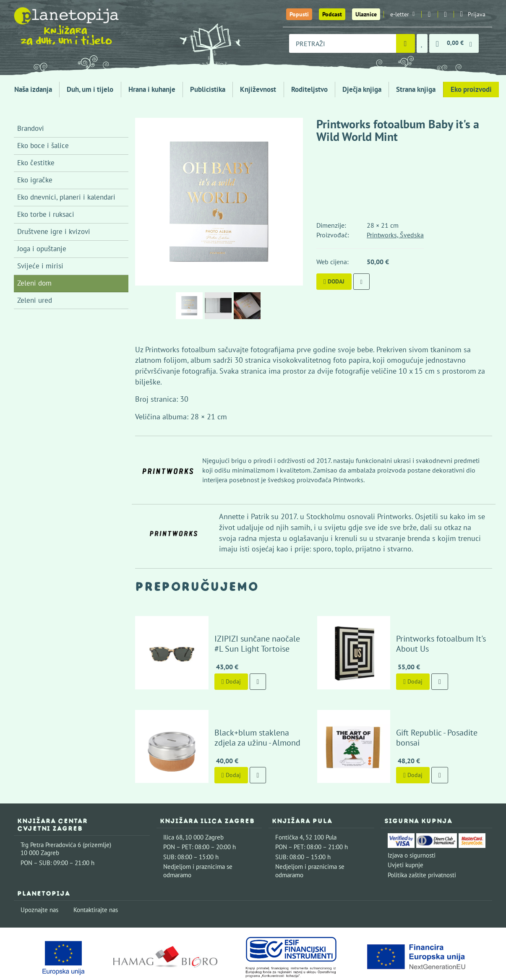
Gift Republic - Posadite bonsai (436, 712)
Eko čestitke (36, 163)
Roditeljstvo (309, 89)
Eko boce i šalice (43, 146)
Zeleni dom (34, 283)
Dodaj (334, 281)
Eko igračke (35, 180)
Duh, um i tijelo (90, 89)
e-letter (402, 14)
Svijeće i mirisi (40, 266)
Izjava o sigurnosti (412, 825)
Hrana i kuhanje (152, 89)
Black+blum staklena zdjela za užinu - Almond (254, 707)
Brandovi (31, 128)
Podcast (332, 14)
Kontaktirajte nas (96, 880)
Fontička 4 (289, 807)
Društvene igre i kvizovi (54, 231)
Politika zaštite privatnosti (422, 845)
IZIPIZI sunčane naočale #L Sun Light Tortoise (249, 629)
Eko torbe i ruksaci (46, 214)
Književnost (258, 89)
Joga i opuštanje (42, 249)
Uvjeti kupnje (406, 835)
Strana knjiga (416, 89)
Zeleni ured (35, 300)
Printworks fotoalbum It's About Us (428, 629)
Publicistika (208, 89)
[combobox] (343, 43)
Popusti (299, 14)
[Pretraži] (406, 43)
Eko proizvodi (471, 89)
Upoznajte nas (39, 880)
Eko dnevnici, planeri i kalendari (66, 197)
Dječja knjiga (362, 89)
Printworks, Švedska (395, 235)
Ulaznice (366, 14)
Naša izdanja (33, 89)
